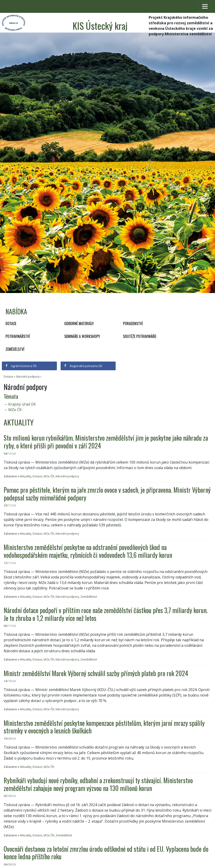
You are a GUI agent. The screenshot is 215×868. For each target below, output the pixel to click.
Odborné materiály (79, 323)
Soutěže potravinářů (140, 336)
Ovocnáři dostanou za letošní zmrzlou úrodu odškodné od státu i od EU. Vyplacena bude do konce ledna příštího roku (106, 853)
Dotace (11, 323)
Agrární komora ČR (21, 366)
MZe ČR (15, 410)
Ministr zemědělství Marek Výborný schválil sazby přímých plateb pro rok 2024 (96, 673)
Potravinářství (18, 336)
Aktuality (25, 476)
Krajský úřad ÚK (22, 404)
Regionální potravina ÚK (83, 366)
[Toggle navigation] (205, 6)
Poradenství (133, 323)
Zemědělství (15, 349)
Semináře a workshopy (82, 336)
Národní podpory (28, 376)
